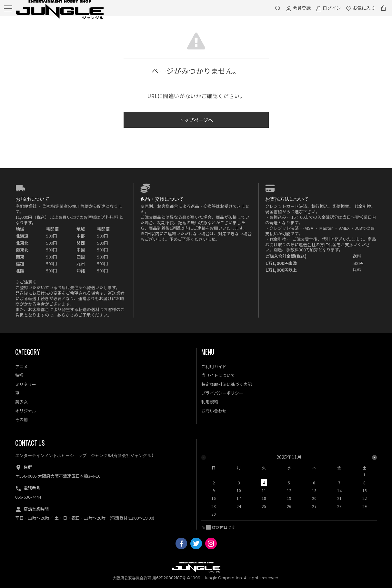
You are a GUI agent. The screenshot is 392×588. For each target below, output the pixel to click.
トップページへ (196, 120)
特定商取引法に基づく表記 (226, 384)
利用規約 (210, 402)
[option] (289, 487)
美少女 (21, 402)
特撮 (19, 375)
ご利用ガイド (214, 366)
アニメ (21, 366)
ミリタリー (26, 384)
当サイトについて (218, 375)
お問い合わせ (214, 411)
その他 (21, 419)
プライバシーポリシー (222, 393)
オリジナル (26, 411)
